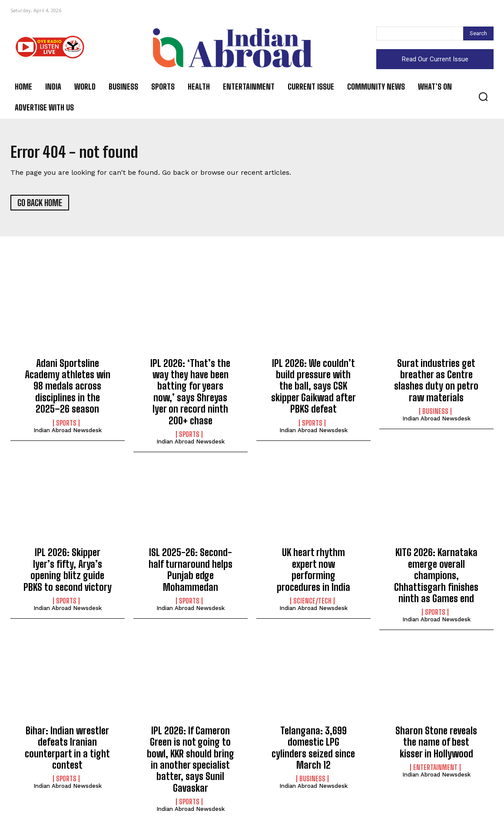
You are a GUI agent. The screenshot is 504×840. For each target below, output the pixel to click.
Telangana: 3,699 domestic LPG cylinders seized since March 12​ (313, 751)
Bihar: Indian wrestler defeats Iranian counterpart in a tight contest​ (67, 751)
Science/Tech (312, 604)
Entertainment (435, 770)
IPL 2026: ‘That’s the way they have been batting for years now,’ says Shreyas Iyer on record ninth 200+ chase (190, 395)
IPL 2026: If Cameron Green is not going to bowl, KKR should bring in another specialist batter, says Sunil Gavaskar (191, 762)
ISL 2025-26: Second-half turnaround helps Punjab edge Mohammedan (191, 573)
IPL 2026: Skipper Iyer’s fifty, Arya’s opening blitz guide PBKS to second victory (68, 573)
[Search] (478, 33)
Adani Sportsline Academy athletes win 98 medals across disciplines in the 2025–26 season (68, 389)
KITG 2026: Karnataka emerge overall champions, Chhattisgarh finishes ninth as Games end (436, 579)
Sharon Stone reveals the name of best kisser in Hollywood (436, 745)
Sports (66, 426)
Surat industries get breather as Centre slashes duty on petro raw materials (436, 383)
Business (435, 415)
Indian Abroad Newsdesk (68, 433)
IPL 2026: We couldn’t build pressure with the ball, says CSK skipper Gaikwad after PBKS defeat (313, 389)
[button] (483, 97)
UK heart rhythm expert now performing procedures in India (313, 573)
